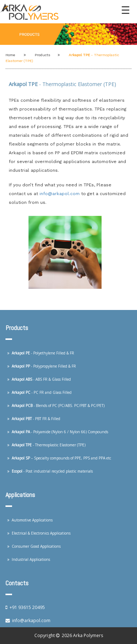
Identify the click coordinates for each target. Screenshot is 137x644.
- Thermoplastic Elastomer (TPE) (46, 445)
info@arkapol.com (60, 194)
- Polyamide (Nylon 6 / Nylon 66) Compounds (58, 432)
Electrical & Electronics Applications (39, 533)
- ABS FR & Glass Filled (39, 379)
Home (10, 55)
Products (43, 55)
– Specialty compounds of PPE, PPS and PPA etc (59, 458)
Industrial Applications (29, 559)
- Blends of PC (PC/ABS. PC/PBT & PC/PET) (56, 406)
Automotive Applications (30, 520)
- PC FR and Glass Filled (39, 392)
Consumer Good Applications (34, 546)
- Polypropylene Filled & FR (42, 366)
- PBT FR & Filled (34, 419)
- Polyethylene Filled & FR (41, 353)
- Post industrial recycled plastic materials (50, 471)
